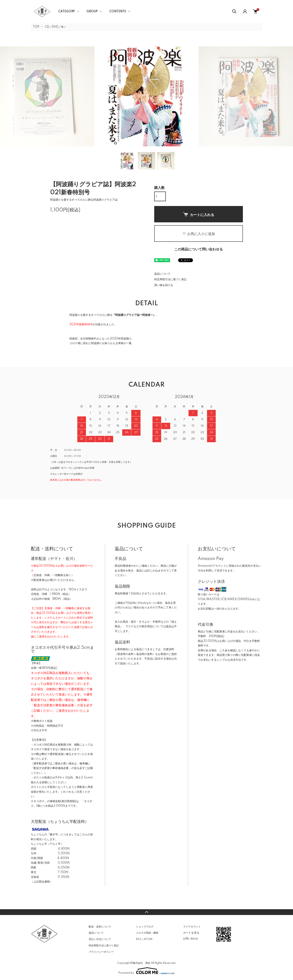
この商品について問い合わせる (199, 249)
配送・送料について (100, 927)
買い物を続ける (164, 285)
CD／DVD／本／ (56, 27)
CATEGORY (67, 12)
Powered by (146, 971)
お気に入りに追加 (199, 234)
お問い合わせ (191, 939)
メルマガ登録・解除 (147, 933)
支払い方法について (100, 939)
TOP (36, 27)
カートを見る (191, 933)
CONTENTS (118, 12)
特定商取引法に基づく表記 (170, 279)
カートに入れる (199, 214)
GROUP (92, 12)
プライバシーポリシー (101, 952)
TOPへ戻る (146, 912)
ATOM (148, 939)
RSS (139, 939)
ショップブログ (145, 927)
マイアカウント (192, 927)
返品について (162, 274)
